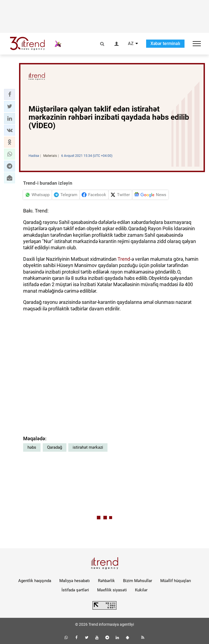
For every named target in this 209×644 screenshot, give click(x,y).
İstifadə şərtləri (75, 590)
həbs (32, 447)
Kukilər (141, 590)
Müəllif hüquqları (176, 581)
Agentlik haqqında (35, 581)
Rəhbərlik (106, 581)
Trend (124, 259)
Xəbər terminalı (165, 44)
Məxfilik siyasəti (112, 590)
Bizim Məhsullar (138, 581)
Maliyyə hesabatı (75, 581)
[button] (10, 94)
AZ (131, 44)
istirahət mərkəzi (88, 447)
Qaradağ (55, 447)
